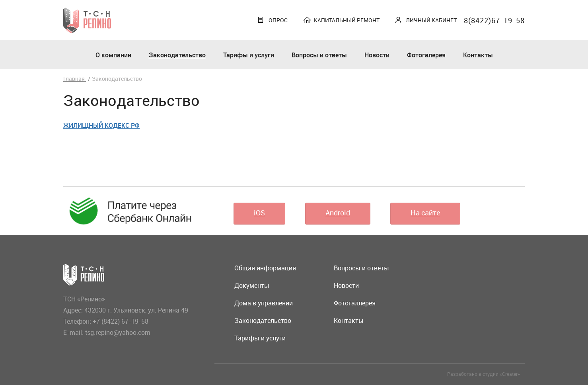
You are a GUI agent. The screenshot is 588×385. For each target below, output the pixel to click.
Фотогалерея (426, 55)
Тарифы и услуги (249, 55)
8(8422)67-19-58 (494, 20)
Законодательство (177, 55)
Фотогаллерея (355, 303)
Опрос (278, 20)
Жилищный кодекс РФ (101, 125)
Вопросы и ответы (319, 55)
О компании (113, 55)
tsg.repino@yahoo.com (118, 332)
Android (338, 213)
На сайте (425, 213)
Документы (252, 285)
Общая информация (265, 268)
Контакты (478, 55)
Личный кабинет (431, 20)
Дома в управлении (264, 303)
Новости (377, 55)
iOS (259, 213)
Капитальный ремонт (347, 20)
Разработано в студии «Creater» (484, 374)
